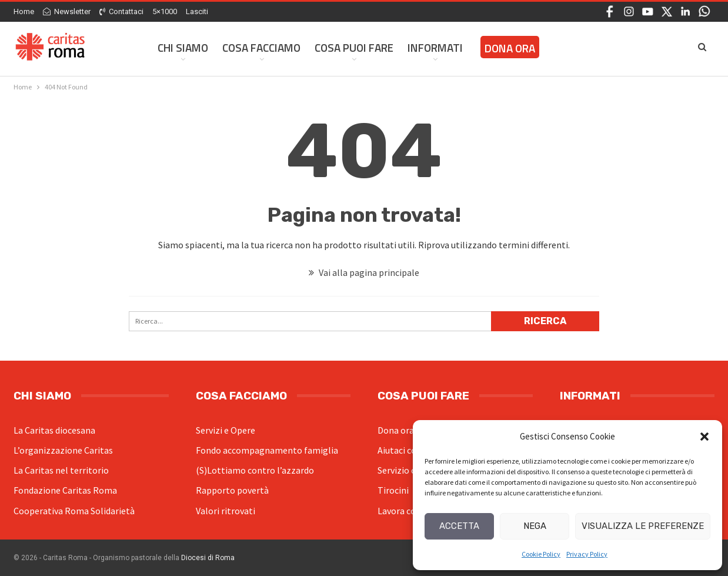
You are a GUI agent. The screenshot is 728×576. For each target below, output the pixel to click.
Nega (535, 526)
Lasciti (197, 11)
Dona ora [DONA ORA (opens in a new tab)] (510, 48)
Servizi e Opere (226, 430)
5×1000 (165, 11)
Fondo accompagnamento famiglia (267, 450)
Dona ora (396, 430)
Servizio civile (405, 470)
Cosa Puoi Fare (354, 47)
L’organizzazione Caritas (63, 450)
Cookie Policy (541, 554)
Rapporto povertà (232, 490)
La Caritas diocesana (54, 430)
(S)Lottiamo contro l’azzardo (255, 470)
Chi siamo (183, 47)
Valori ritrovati (226, 511)
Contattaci (121, 11)
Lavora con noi (407, 511)
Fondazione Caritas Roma (65, 490)
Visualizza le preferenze (643, 526)
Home (24, 11)
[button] (704, 437)
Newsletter (67, 11)
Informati (435, 47)
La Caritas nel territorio (61, 470)
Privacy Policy (587, 554)
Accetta (459, 526)
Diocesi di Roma (208, 558)
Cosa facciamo (261, 47)
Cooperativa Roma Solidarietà (74, 511)
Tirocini (393, 490)
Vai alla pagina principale (364, 272)
